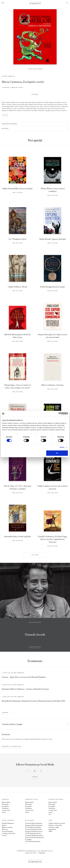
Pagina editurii (6, 802)
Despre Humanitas (7, 831)
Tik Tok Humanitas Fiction (33, 833)
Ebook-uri (5, 829)
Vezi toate (35, 555)
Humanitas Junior (17, 88)
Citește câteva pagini (35, 69)
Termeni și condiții (54, 827)
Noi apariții (5, 804)
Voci (50, 814)
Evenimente (5, 808)
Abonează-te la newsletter (11, 746)
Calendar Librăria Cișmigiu (12, 724)
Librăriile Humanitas (8, 823)
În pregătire (5, 806)
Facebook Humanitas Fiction (34, 829)
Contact (4, 835)
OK (57, 453)
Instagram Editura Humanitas (34, 825)
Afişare (62, 447)
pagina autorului (35, 647)
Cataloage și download (8, 833)
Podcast (4, 825)
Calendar (5, 713)
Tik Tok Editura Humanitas (33, 827)
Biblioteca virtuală (7, 827)
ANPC (51, 831)
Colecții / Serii (6, 810)
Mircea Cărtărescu (12, 82)
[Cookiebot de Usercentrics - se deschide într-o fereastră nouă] (60, 414)
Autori (4, 812)
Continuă (5, 115)
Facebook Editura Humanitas (34, 823)
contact (35, 777)
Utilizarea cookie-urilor (55, 825)
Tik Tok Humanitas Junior (33, 841)
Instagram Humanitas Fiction (34, 831)
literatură (5, 88)
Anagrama (42, 853)
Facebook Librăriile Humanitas (34, 835)
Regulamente (52, 829)
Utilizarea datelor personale (57, 823)
